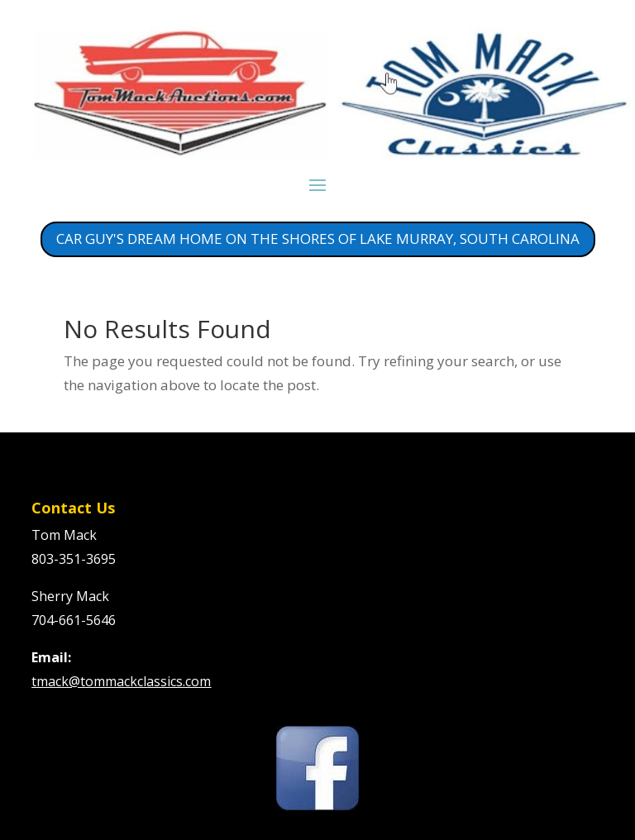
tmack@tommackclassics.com (121, 681)
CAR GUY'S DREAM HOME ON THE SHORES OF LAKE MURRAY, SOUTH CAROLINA (318, 239)
